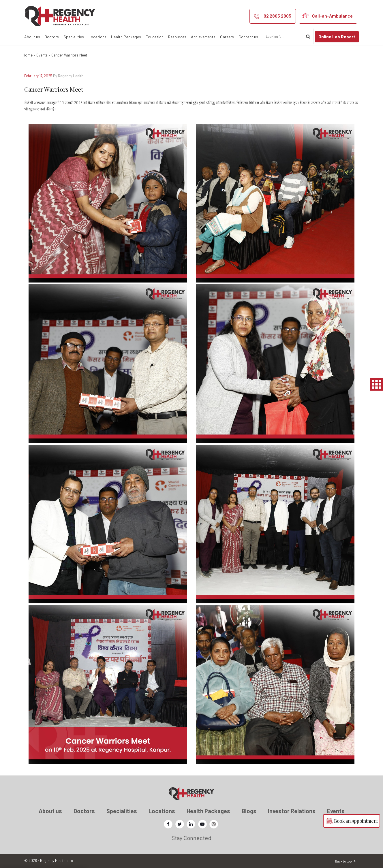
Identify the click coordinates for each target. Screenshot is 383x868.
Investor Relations (292, 811)
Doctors (52, 37)
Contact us (248, 37)
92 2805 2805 (277, 16)
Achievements (203, 37)
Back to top (343, 861)
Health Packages (126, 37)
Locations (97, 37)
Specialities (74, 37)
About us (32, 37)
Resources (177, 37)
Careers (227, 37)
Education (155, 37)
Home (28, 55)
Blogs (249, 811)
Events (42, 55)
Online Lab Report (337, 37)
